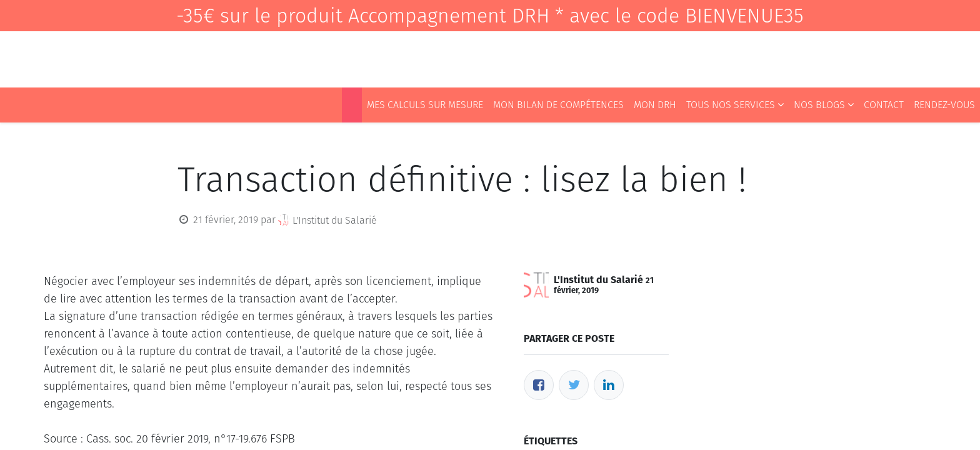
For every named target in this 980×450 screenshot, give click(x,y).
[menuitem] (352, 105)
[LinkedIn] (609, 385)
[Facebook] (539, 385)
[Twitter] (574, 385)
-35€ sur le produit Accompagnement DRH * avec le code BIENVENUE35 (490, 16)
